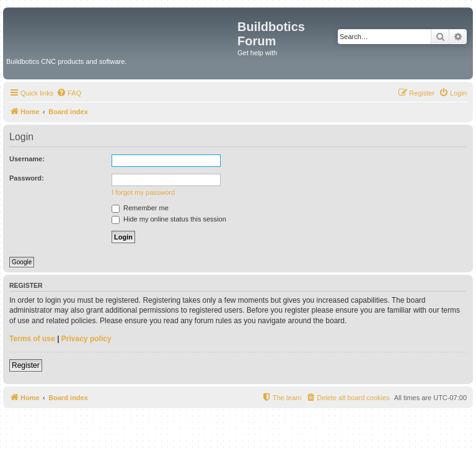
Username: (27, 159)
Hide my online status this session (169, 219)
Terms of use (32, 339)
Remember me (140, 208)
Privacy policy (86, 339)
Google (22, 262)
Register (26, 365)
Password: (27, 178)
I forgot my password (143, 192)
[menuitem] (69, 93)
